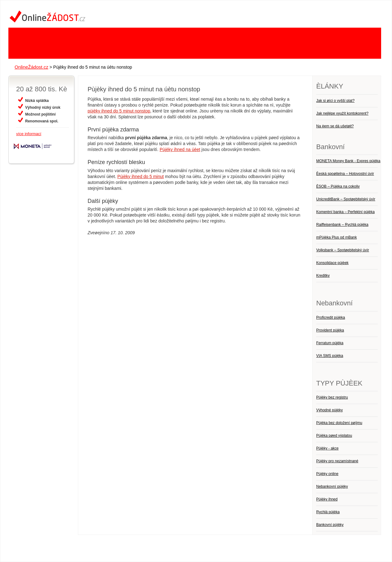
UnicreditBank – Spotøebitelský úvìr (346, 199)
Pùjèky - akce (327, 448)
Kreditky (323, 276)
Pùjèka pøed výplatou (334, 436)
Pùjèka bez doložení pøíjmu (339, 423)
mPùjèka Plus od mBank (337, 237)
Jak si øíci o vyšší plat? (335, 101)
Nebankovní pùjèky (332, 487)
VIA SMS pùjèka (330, 356)
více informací (29, 134)
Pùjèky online (327, 474)
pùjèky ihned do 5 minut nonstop (119, 111)
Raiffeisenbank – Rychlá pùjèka (342, 225)
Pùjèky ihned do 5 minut (141, 176)
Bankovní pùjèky (330, 525)
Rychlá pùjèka (328, 512)
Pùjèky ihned (327, 499)
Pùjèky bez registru (332, 397)
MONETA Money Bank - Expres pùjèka (348, 161)
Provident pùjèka (330, 330)
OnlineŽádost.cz (31, 67)
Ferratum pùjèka (330, 343)
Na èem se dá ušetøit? (335, 126)
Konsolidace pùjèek (332, 263)
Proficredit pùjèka (331, 318)
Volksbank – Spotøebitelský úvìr (343, 250)
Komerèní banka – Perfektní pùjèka (345, 212)
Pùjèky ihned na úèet (180, 149)
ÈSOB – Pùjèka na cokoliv (338, 186)
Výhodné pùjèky (329, 410)
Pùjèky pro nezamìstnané (337, 461)
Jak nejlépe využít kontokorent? (342, 113)
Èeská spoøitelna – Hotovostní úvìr (345, 174)
